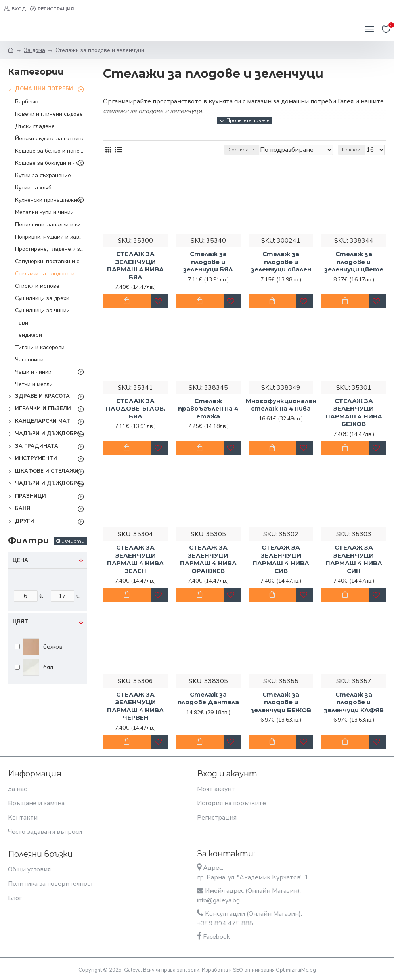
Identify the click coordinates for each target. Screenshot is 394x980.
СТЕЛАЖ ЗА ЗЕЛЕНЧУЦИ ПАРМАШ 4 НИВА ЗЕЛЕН (135, 559)
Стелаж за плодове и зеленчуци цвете (354, 262)
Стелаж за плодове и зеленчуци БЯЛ (208, 262)
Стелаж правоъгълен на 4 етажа (208, 409)
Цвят (20, 622)
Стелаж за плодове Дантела (208, 698)
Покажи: (352, 150)
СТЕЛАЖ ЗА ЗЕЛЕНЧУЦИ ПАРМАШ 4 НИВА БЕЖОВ (354, 413)
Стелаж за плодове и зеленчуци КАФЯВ (354, 702)
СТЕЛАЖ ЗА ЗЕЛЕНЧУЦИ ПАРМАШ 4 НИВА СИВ (281, 559)
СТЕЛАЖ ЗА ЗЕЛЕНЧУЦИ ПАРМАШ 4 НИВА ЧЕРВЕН (135, 706)
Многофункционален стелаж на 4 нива (281, 405)
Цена (20, 560)
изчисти (73, 541)
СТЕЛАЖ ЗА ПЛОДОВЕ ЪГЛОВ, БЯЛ (136, 409)
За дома (34, 50)
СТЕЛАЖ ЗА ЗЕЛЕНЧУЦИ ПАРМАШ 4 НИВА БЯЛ (135, 266)
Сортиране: (242, 150)
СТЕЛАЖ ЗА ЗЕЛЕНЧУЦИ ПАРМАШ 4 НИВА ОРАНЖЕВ (208, 559)
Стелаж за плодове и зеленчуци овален (281, 262)
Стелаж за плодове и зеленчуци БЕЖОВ (281, 702)
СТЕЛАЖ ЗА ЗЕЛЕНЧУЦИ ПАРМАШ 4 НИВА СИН (354, 559)
